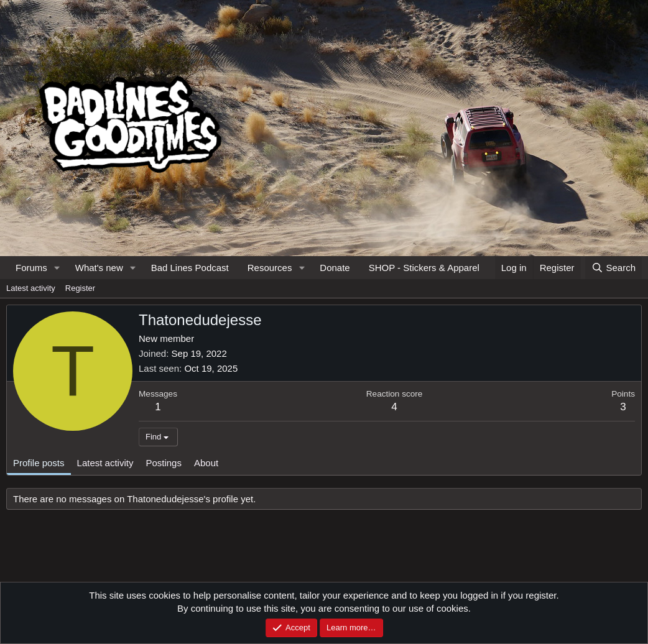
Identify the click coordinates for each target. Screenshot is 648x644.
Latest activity (31, 288)
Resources (270, 268)
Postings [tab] (164, 463)
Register (80, 288)
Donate (335, 268)
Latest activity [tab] (105, 463)
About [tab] (206, 463)
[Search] (613, 268)
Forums (31, 268)
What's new (99, 268)
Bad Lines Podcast (190, 268)
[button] (57, 268)
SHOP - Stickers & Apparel (424, 268)
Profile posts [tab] (39, 463)
